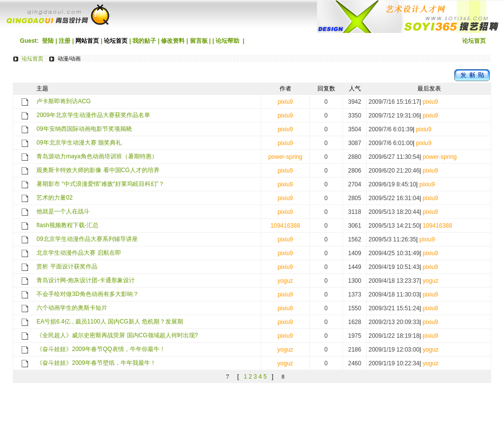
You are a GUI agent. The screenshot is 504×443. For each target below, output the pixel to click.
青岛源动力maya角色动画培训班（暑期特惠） (97, 156)
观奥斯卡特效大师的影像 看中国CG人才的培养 (98, 170)
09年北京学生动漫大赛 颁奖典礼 (79, 143)
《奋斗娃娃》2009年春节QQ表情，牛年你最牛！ (101, 349)
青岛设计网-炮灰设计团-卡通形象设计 (86, 280)
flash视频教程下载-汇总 (67, 225)
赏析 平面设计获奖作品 (67, 266)
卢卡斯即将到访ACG (63, 101)
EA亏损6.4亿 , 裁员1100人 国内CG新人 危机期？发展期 (110, 322)
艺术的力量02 (54, 198)
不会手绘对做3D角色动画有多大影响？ (87, 294)
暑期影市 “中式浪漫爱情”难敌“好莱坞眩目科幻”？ (100, 184)
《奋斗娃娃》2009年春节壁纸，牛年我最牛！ (96, 363)
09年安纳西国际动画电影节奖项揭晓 (84, 129)
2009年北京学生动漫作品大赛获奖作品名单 (93, 115)
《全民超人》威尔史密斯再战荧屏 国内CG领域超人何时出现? (117, 335)
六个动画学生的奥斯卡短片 (72, 308)
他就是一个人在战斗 (63, 211)
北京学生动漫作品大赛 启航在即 (79, 253)
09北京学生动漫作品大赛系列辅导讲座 (87, 239)
